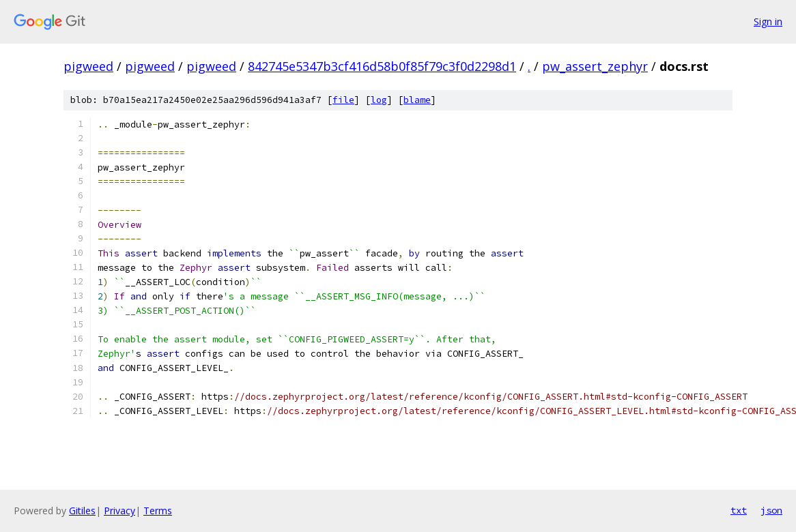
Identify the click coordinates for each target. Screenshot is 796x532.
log (379, 100)
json (771, 510)
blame (417, 100)
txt (739, 510)
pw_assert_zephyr (595, 66)
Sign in (768, 21)
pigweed (88, 66)
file (343, 100)
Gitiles (82, 511)
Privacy (119, 511)
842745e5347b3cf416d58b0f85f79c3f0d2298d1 (382, 66)
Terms (158, 511)
